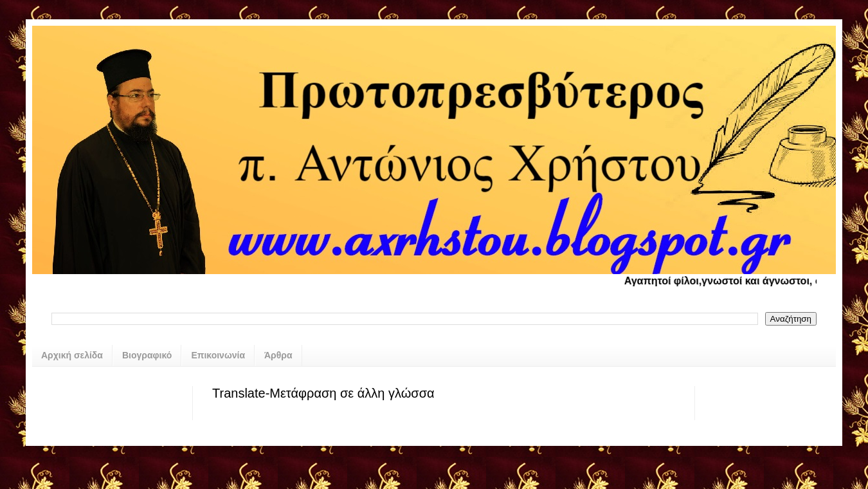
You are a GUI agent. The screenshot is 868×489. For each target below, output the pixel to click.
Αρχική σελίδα (72, 355)
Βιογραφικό (147, 355)
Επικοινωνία (218, 355)
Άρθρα (278, 355)
